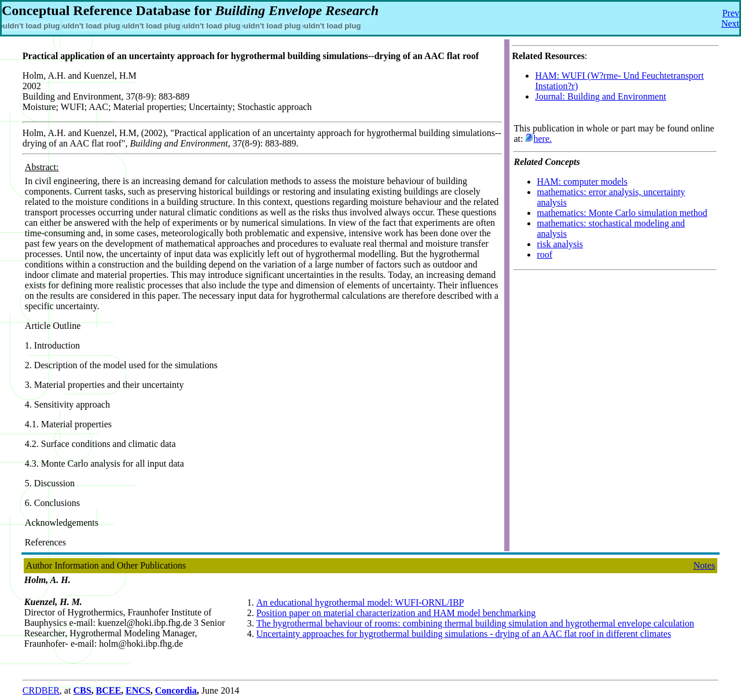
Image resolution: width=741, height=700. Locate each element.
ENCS (138, 690)
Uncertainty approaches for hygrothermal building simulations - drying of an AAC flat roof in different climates (464, 634)
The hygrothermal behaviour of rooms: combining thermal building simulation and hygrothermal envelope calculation (475, 623)
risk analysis (560, 244)
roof (544, 254)
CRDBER (41, 690)
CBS (82, 690)
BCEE (109, 690)
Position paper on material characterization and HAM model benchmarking (396, 613)
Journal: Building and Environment (600, 96)
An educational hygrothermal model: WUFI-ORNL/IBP (360, 602)
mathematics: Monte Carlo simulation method (622, 213)
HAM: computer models (582, 182)
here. (542, 139)
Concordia (176, 690)
